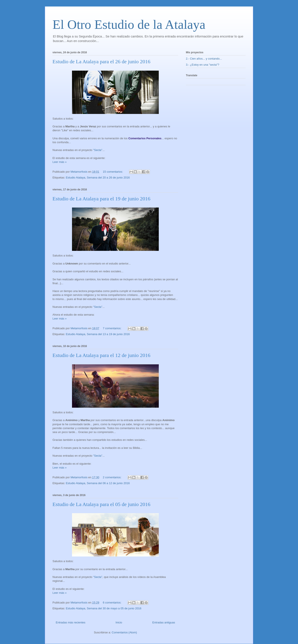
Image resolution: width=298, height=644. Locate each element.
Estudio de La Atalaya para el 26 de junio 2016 (101, 62)
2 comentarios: (112, 477)
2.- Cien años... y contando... (204, 59)
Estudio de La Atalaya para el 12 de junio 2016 (101, 355)
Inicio (119, 622)
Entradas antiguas (164, 622)
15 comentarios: (113, 172)
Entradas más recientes (71, 622)
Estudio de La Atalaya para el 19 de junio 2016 (101, 199)
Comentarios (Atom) (124, 632)
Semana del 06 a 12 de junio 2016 (108, 483)
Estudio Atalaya (75, 178)
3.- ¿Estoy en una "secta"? (203, 65)
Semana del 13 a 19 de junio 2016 (108, 334)
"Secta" (98, 150)
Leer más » (60, 162)
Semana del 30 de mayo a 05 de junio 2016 (114, 608)
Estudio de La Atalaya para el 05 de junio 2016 (101, 504)
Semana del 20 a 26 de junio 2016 (108, 178)
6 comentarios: (112, 603)
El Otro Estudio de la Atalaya (129, 24)
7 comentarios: (112, 328)
